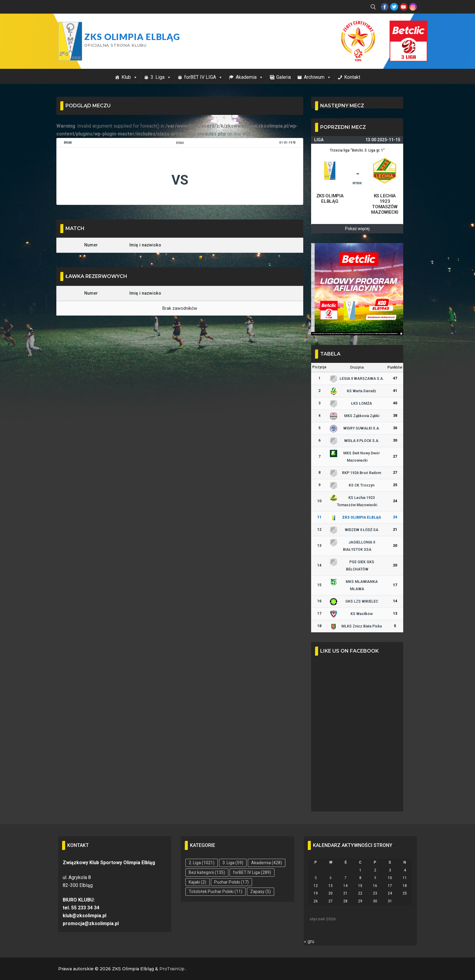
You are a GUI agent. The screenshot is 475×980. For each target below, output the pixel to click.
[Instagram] (413, 7)
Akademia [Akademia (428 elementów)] (267, 863)
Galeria (284, 77)
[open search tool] (373, 7)
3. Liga (161, 77)
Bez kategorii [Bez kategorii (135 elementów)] (207, 872)
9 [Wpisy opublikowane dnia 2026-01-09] (375, 878)
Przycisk (401, 27)
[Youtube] (404, 7)
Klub (130, 77)
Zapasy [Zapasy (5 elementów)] (261, 891)
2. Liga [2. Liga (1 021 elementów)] (202, 863)
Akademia (249, 77)
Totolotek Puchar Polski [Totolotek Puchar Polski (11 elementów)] (216, 891)
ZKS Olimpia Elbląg (132, 37)
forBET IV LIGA (203, 77)
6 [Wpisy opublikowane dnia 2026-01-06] (331, 878)
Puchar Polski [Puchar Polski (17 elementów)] (231, 882)
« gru (309, 941)
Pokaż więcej (357, 229)
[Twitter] (394, 7)
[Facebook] (385, 7)
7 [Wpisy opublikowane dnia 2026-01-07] (345, 878)
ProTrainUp (172, 969)
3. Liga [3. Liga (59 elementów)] (233, 863)
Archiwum (317, 77)
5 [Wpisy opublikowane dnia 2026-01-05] (316, 878)
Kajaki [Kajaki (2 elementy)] (198, 882)
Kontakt (352, 77)
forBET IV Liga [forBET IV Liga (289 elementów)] (252, 872)
